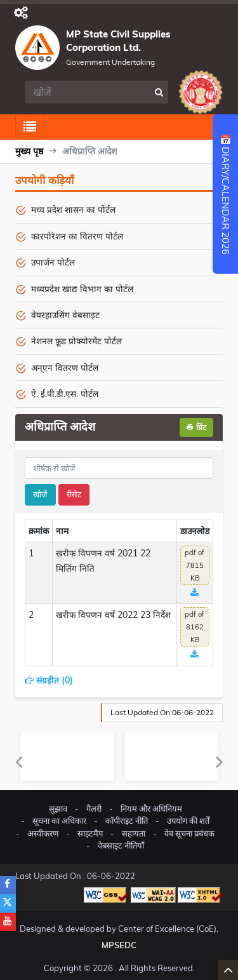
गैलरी (94, 809)
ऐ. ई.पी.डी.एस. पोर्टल (65, 393)
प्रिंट (196, 427)
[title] (119, 468)
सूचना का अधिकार (59, 821)
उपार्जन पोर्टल (53, 262)
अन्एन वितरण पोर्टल (65, 367)
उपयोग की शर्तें (188, 821)
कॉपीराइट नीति (127, 821)
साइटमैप (90, 833)
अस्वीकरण (43, 833)
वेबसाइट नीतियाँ (121, 845)
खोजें (40, 494)
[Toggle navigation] (21, 13)
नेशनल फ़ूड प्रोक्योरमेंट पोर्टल (76, 341)
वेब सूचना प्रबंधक (189, 833)
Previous (19, 762)
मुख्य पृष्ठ (29, 151)
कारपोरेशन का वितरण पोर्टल (77, 236)
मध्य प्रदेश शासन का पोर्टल (73, 209)
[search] (88, 92)
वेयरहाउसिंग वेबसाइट (65, 315)
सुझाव (58, 809)
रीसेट (74, 494)
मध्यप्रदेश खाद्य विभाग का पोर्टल (82, 289)
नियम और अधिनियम (151, 809)
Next (219, 762)
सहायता (134, 833)
